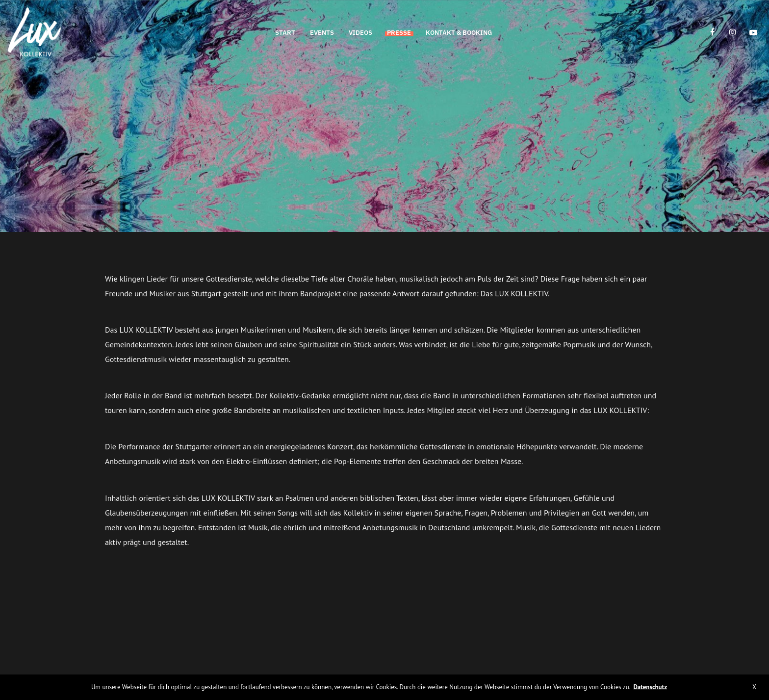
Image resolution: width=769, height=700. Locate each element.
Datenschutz (650, 687)
